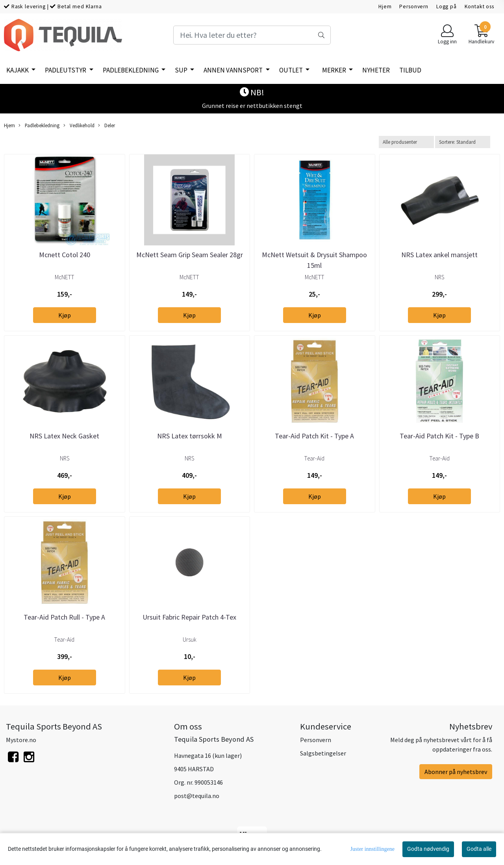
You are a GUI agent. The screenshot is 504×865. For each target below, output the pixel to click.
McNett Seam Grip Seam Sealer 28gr (190, 255)
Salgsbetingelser (323, 753)
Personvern (414, 6)
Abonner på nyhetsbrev (456, 772)
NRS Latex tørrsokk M (190, 436)
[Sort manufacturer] (406, 142)
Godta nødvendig (428, 849)
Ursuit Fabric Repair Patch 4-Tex (189, 617)
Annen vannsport (234, 70)
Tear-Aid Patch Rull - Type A (64, 617)
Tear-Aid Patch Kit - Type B (439, 436)
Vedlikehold (79, 125)
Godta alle (479, 849)
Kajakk (18, 70)
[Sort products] (463, 142)
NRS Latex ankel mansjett (439, 255)
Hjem (385, 6)
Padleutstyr (66, 70)
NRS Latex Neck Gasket (64, 436)
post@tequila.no (197, 796)
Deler (107, 125)
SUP (182, 70)
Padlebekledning (131, 70)
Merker (335, 70)
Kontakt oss (479, 6)
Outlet (292, 70)
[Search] (252, 35)
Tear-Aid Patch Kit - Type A (314, 436)
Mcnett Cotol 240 (65, 255)
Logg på (447, 6)
